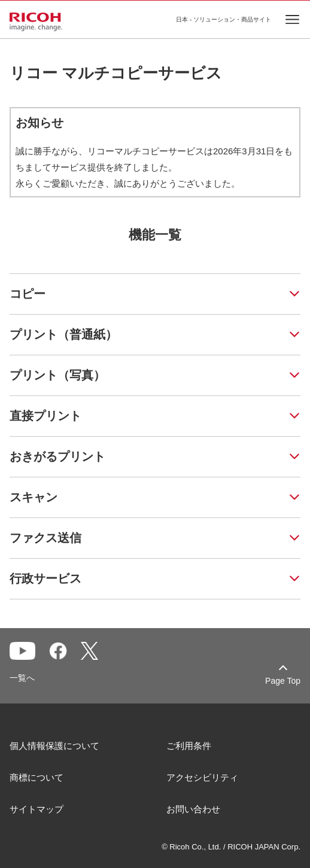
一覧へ (22, 678)
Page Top (283, 681)
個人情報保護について (54, 746)
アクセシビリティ (202, 777)
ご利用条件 (189, 746)
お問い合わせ (193, 809)
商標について (37, 777)
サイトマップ (37, 809)
